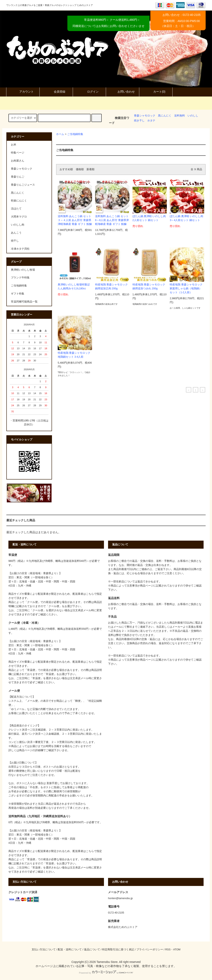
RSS (168, 950)
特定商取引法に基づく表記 (118, 950)
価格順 (80, 169)
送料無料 (180, 116)
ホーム (60, 134)
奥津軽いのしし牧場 (23, 270)
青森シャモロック (145, 116)
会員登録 (56, 92)
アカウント (23, 92)
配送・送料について (70, 950)
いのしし (193, 116)
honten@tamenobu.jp (120, 898)
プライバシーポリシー (150, 950)
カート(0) (156, 92)
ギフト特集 (18, 294)
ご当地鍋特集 (75, 134)
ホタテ (151, 121)
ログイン (89, 92)
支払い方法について (44, 950)
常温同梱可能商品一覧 (24, 302)
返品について (92, 950)
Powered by (106, 973)
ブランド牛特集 (20, 278)
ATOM (177, 950)
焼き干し (139, 121)
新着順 (90, 169)
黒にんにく (165, 116)
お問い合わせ (123, 92)
